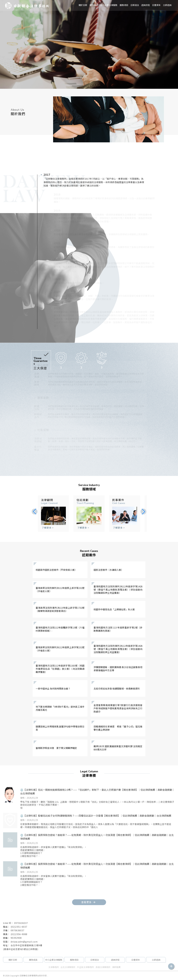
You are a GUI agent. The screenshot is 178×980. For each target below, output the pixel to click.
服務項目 (124, 5)
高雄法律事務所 (103, 967)
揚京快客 (43, 976)
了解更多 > (48, 528)
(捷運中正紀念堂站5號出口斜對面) (21, 949)
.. (48, 976)
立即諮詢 (167, 5)
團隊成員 (94, 5)
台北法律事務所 (68, 967)
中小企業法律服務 (54, 960)
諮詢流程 (146, 5)
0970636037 (21, 923)
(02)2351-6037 (19, 927)
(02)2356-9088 (19, 934)
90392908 (16, 938)
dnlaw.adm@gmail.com (24, 942)
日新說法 (135, 5)
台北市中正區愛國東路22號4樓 (26, 945)
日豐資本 (156, 5)
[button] (143, 512)
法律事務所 (54, 967)
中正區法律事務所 (85, 967)
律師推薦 (116, 967)
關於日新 (83, 5)
